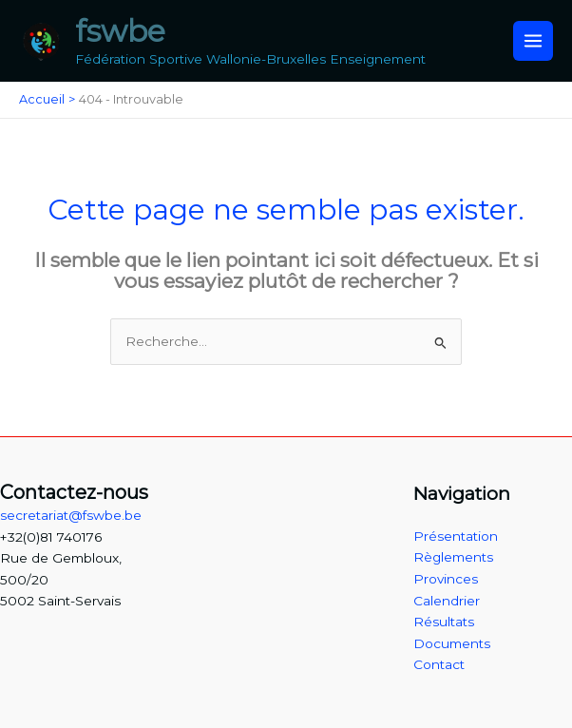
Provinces (446, 579)
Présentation (456, 536)
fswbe (120, 31)
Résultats (444, 622)
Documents (452, 643)
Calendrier (447, 601)
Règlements (453, 557)
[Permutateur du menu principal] (534, 41)
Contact (439, 664)
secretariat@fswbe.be (71, 515)
